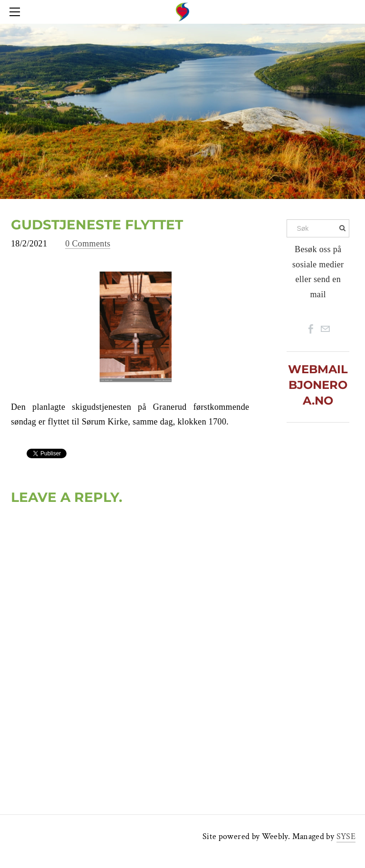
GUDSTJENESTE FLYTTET (97, 225)
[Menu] (17, 12)
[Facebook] (311, 329)
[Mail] (325, 329)
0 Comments (88, 244)
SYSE (346, 836)
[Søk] (318, 228)
